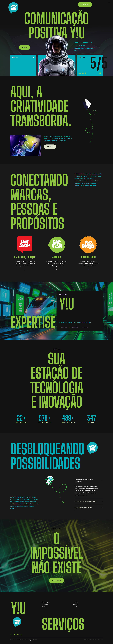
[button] (26, 157)
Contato (61, 3)
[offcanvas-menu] (109, 3)
